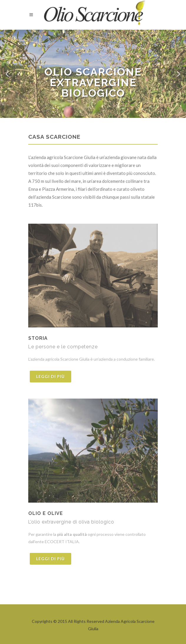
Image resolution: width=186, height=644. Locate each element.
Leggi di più (50, 376)
